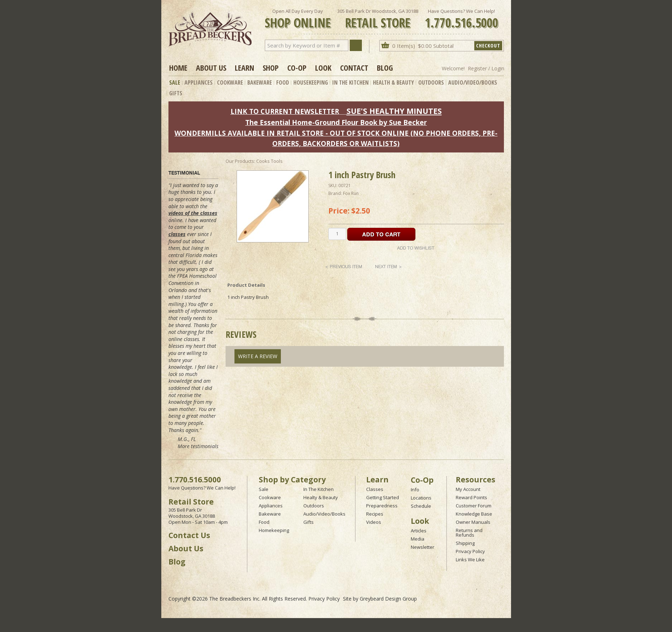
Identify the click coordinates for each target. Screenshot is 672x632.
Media (418, 539)
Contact (354, 67)
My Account (468, 489)
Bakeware (260, 82)
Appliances (199, 82)
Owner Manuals (473, 522)
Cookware (230, 82)
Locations (421, 498)
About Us (211, 67)
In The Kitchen (350, 82)
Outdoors (431, 82)
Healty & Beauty (321, 497)
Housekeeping (311, 82)
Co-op (297, 67)
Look (323, 67)
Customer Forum (474, 506)
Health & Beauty (393, 82)
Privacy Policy (470, 551)
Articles (419, 531)
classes (177, 234)
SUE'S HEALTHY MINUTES (394, 111)
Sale (175, 82)
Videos (374, 522)
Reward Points (471, 497)
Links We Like (470, 560)
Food (283, 82)
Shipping (465, 543)
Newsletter (423, 547)
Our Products (240, 161)
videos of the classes (193, 213)
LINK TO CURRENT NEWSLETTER (285, 111)
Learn (244, 67)
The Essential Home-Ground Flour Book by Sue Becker (336, 122)
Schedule (421, 506)
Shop (271, 67)
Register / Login (486, 68)
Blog (385, 67)
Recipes (375, 514)
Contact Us (189, 535)
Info (415, 490)
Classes (375, 489)
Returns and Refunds (469, 533)
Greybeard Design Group (388, 599)
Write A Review (258, 356)
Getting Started (383, 497)
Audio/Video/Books (473, 82)
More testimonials (198, 446)
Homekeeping (274, 530)
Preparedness (382, 506)
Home (178, 67)
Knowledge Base (474, 514)
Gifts (176, 93)
